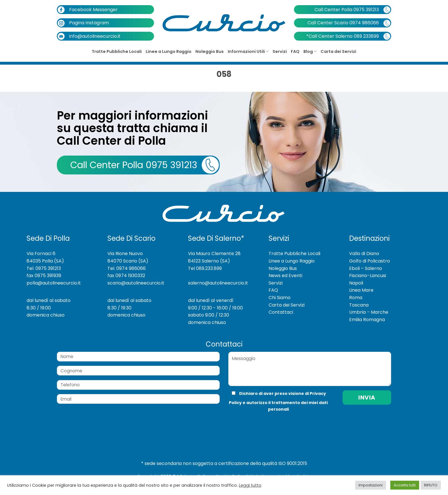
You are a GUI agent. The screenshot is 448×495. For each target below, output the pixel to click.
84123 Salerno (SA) (209, 261)
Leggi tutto (250, 485)
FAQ (295, 51)
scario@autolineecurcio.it (136, 283)
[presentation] (267, 424)
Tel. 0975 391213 (44, 268)
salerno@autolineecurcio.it (218, 283)
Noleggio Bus (210, 51)
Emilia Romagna (367, 320)
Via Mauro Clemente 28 (214, 254)
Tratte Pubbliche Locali (117, 51)
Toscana (359, 305)
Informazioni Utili (248, 51)
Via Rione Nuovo (125, 254)
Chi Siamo (280, 298)
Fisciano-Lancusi (368, 276)
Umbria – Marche (369, 312)
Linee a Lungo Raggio (169, 51)
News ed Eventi (285, 276)
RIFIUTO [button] (431, 485)
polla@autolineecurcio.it (54, 283)
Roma (356, 298)
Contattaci (281, 312)
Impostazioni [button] (371, 485)
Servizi (280, 51)
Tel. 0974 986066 (127, 268)
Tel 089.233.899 (205, 268)
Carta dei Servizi (338, 51)
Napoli (356, 283)
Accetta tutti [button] (405, 485)
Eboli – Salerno (366, 268)
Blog (310, 51)
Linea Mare (361, 290)
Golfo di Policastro (370, 261)
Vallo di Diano (364, 254)
